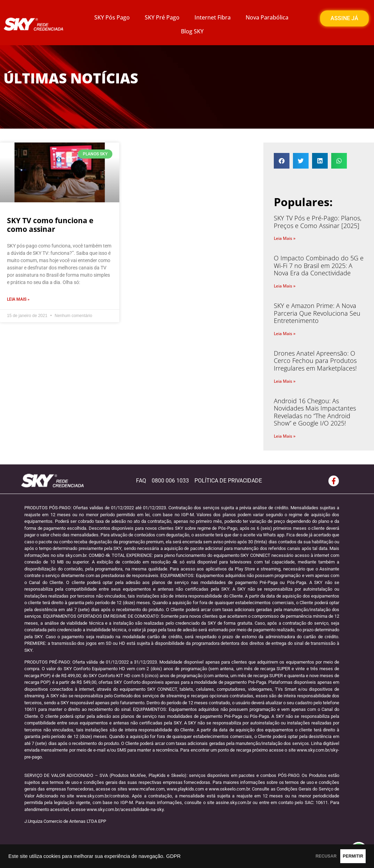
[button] (282, 161)
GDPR (173, 856)
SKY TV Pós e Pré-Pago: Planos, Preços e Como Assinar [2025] (318, 222)
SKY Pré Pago (162, 17)
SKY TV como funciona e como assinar (50, 225)
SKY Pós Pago (112, 17)
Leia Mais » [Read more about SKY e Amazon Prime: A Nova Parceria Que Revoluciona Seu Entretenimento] (285, 334)
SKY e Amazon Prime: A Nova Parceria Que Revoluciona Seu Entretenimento (317, 313)
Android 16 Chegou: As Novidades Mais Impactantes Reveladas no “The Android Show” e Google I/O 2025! (315, 412)
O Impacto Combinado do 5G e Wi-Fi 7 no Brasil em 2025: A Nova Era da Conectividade (319, 265)
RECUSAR (297, 856)
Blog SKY (192, 31)
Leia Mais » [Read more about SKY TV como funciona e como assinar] (18, 299)
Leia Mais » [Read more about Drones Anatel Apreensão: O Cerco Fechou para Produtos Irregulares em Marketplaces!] (285, 381)
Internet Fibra (213, 17)
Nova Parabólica (267, 17)
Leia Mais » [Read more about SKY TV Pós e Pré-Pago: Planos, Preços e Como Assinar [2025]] (285, 238)
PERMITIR (343, 856)
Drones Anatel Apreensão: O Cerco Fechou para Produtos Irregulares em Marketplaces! (315, 361)
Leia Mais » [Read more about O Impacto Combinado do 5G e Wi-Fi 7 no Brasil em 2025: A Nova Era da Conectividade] (285, 286)
